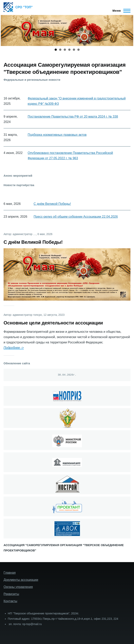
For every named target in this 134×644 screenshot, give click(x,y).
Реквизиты (11, 594)
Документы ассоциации (21, 580)
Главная (10, 573)
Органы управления (18, 587)
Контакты (10, 601)
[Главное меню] (120, 11)
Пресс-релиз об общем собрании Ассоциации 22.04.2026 (76, 217)
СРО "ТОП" (24, 7)
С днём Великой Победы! (52, 204)
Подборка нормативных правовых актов (57, 135)
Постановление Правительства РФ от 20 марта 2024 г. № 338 (73, 117)
